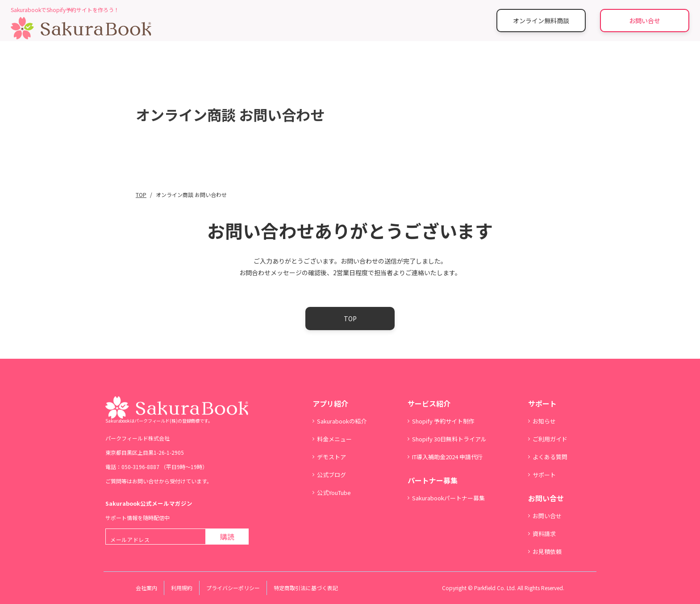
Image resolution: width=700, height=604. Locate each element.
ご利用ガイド (550, 439)
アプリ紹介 (330, 403)
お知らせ (544, 421)
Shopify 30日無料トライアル (449, 439)
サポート (542, 403)
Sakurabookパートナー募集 (448, 498)
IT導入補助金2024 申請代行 (447, 457)
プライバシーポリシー (233, 588)
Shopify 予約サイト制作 (443, 421)
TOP (350, 319)
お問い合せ (645, 21)
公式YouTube (334, 493)
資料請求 (544, 534)
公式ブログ (331, 475)
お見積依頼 (547, 552)
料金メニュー (334, 439)
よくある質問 (550, 457)
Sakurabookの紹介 (342, 421)
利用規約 (182, 588)
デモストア (331, 457)
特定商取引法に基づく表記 (306, 588)
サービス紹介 (429, 403)
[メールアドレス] (156, 537)
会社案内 (146, 588)
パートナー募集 (433, 480)
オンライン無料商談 (541, 21)
